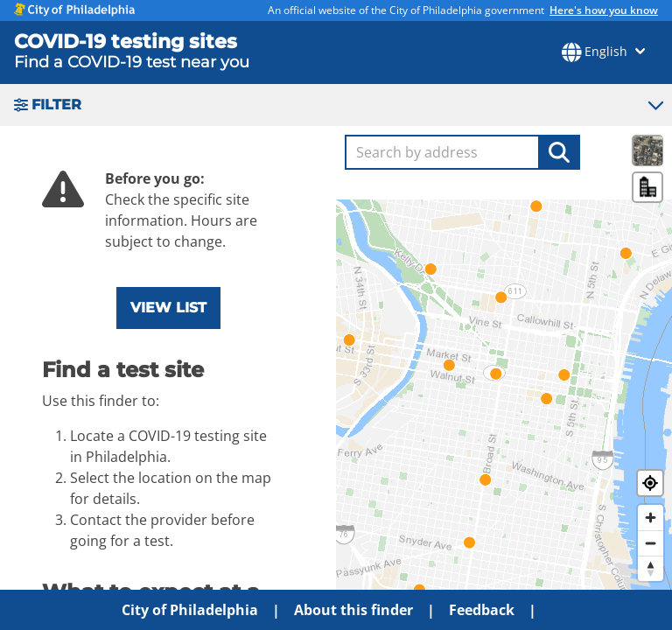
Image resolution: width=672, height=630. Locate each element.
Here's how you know (604, 10)
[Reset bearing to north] (651, 568)
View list (168, 308)
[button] (336, 105)
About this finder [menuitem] (353, 610)
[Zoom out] (651, 543)
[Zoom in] (651, 518)
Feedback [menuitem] (482, 610)
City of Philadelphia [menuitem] (190, 610)
